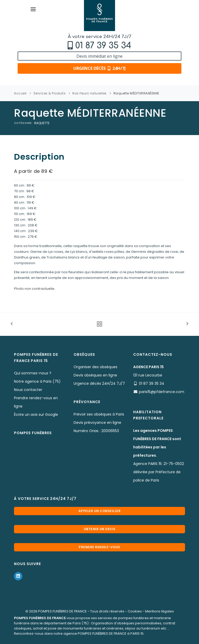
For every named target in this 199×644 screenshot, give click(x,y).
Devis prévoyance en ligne (97, 423)
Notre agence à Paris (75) (37, 381)
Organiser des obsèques (95, 367)
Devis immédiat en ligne (99, 56)
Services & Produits (50, 93)
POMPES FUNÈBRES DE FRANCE (62, 611)
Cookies (135, 611)
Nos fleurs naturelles (90, 93)
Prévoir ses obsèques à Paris (99, 414)
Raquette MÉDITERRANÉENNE (136, 93)
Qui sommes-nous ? (33, 373)
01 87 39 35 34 (103, 46)
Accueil (20, 93)
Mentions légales (159, 611)
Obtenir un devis (100, 529)
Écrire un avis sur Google (36, 414)
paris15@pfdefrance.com (162, 392)
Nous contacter (28, 390)
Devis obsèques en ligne (95, 375)
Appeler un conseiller (100, 511)
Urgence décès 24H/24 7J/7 (99, 383)
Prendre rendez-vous (99, 547)
